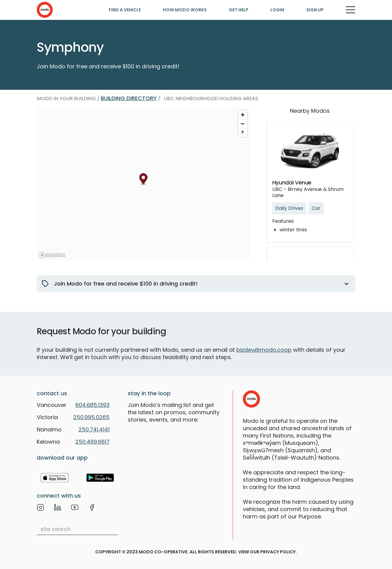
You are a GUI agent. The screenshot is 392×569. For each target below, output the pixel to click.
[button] (196, 284)
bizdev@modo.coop (264, 350)
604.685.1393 (92, 405)
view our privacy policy (267, 552)
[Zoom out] (243, 124)
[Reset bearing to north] (243, 133)
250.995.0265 (91, 417)
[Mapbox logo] (52, 255)
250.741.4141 (94, 429)
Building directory (129, 98)
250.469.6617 (92, 442)
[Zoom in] (243, 115)
